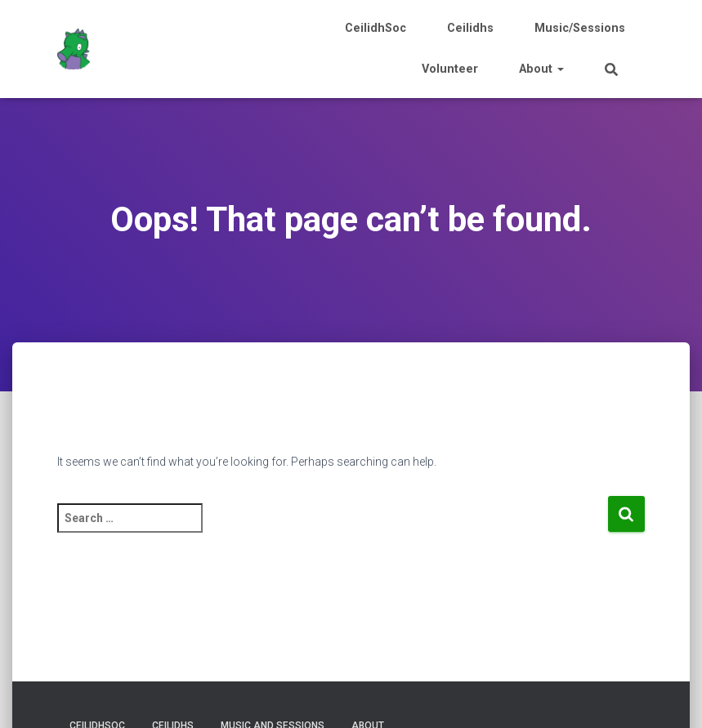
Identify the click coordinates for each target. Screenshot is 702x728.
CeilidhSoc (376, 28)
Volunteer (450, 69)
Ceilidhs (470, 28)
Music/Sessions (580, 28)
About (541, 69)
